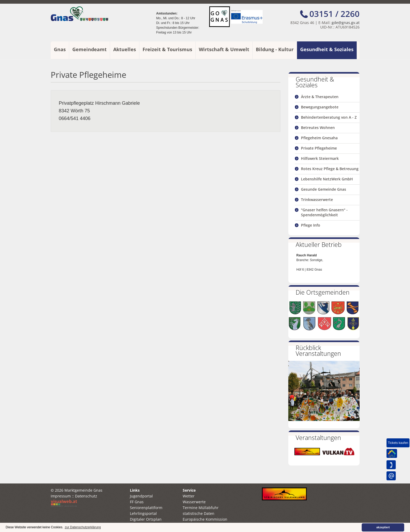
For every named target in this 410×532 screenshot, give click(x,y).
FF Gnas (137, 502)
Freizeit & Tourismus (167, 49)
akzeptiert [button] (383, 527)
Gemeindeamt (89, 49)
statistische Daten (199, 513)
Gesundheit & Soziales (327, 49)
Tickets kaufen (398, 443)
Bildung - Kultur (275, 49)
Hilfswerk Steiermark (320, 158)
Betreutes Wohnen (318, 128)
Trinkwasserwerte (317, 200)
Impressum (61, 496)
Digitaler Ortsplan (146, 519)
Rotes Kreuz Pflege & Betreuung (330, 169)
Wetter (189, 496)
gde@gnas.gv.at (346, 23)
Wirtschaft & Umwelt (224, 49)
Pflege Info (311, 225)
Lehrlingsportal (143, 513)
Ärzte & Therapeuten (320, 97)
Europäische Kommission (205, 519)
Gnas (60, 49)
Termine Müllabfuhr (201, 508)
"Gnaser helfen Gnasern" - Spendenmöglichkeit (324, 212)
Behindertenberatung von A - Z (329, 117)
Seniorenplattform (146, 508)
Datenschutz (86, 496)
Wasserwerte (194, 502)
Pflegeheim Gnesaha (319, 138)
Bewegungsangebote (320, 107)
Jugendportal (141, 496)
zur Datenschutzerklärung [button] (83, 527)
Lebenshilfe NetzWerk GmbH (327, 179)
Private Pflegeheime (319, 148)
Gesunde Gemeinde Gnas (324, 189)
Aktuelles (125, 49)
